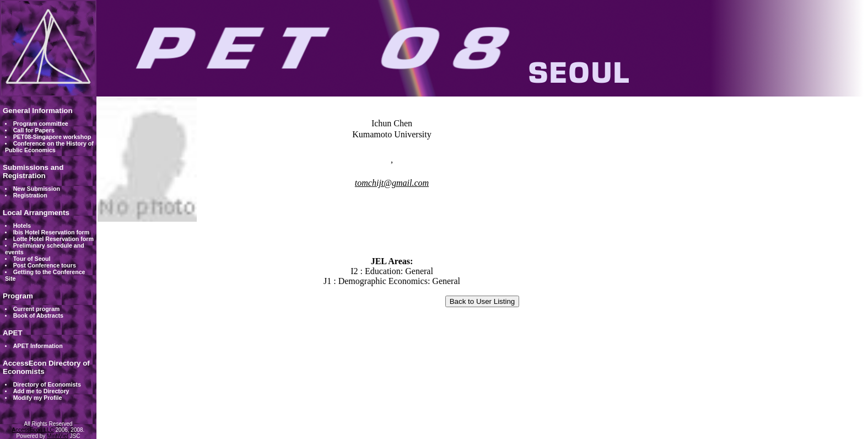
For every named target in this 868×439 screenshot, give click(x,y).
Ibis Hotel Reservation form (52, 232)
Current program (37, 309)
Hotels (22, 226)
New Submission (37, 189)
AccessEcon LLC (33, 430)
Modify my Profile (38, 398)
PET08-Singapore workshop (52, 137)
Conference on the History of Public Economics (49, 147)
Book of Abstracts (38, 315)
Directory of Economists (47, 384)
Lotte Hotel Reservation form (53, 239)
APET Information (38, 346)
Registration (30, 195)
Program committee (41, 124)
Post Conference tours (45, 265)
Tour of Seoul (32, 259)
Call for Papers (34, 130)
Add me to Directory (41, 391)
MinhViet (58, 436)
